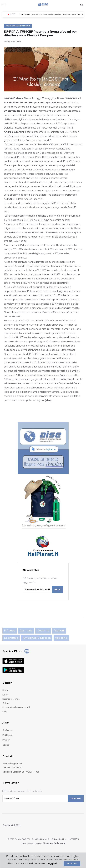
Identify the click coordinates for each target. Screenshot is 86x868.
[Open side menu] (4, 5)
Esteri (5, 695)
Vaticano (61, 638)
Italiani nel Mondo (11, 699)
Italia (5, 712)
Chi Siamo (7, 730)
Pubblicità (7, 735)
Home (5, 690)
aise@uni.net (16, 763)
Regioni (59, 630)
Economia (11, 638)
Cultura (6, 703)
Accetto (72, 864)
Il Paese (10, 630)
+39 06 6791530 (15, 768)
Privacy (6, 740)
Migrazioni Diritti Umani (18, 26)
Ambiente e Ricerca (37, 638)
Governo (43, 630)
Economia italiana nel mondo (17, 707)
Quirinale (26, 630)
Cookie (6, 745)
